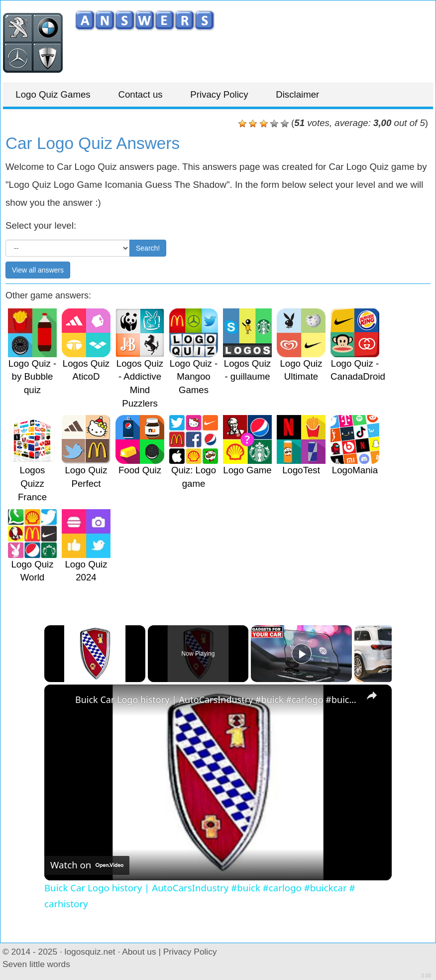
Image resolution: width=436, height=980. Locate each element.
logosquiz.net (90, 952)
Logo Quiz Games (55, 94)
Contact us (148, 94)
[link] (60, 700)
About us (139, 952)
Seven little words (36, 964)
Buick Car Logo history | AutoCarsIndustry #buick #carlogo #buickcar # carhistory (217, 700)
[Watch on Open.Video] (87, 865)
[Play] (302, 654)
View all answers (38, 270)
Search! (148, 248)
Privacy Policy (231, 94)
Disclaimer (314, 94)
